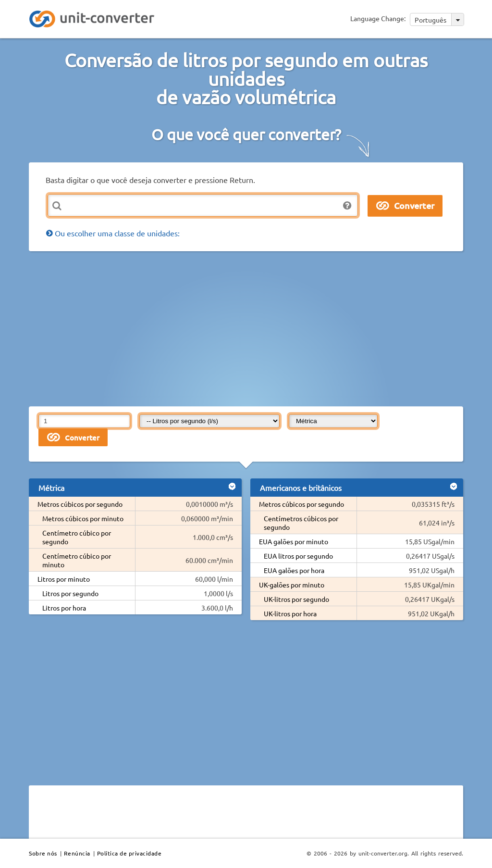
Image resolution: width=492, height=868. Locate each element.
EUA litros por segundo (298, 556)
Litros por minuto (64, 579)
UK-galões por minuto (292, 585)
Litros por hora (64, 608)
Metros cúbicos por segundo (80, 504)
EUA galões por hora (294, 570)
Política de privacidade (129, 853)
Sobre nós (43, 853)
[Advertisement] (260, 328)
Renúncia (77, 853)
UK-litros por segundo (296, 599)
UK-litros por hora (290, 613)
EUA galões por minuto (294, 541)
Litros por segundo (70, 593)
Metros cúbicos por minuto (83, 518)
